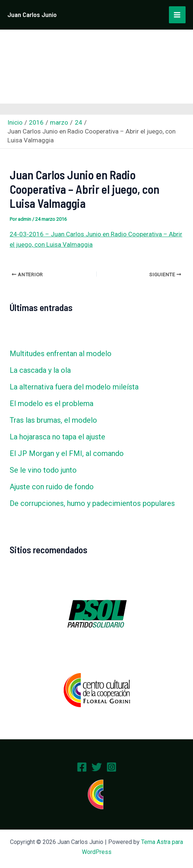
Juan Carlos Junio (32, 14)
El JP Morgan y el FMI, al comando (67, 453)
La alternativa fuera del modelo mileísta (74, 387)
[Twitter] (97, 767)
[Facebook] (82, 767)
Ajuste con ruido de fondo (52, 487)
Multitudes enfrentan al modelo (61, 354)
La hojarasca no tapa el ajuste (57, 437)
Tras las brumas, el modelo (53, 420)
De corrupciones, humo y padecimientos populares (92, 503)
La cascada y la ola (40, 370)
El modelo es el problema (51, 403)
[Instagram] (112, 767)
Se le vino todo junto (43, 470)
